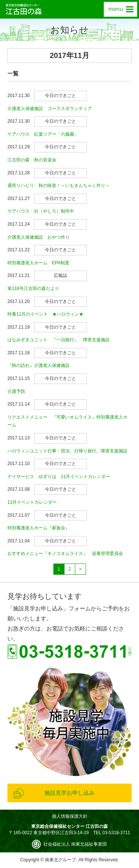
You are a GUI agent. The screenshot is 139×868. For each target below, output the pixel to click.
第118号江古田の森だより (33, 288)
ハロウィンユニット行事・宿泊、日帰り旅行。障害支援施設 (67, 451)
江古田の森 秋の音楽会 (32, 160)
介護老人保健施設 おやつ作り (39, 237)
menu (120, 9)
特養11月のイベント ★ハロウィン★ (45, 314)
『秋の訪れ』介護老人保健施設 (39, 365)
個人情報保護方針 (70, 816)
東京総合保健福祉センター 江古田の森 (24, 9)
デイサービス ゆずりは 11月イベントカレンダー (59, 477)
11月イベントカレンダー (32, 502)
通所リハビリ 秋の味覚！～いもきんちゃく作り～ (59, 185)
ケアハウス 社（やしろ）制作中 (41, 211)
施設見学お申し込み (69, 793)
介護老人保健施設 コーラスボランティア (50, 109)
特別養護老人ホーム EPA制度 (38, 263)
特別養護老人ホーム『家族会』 (39, 528)
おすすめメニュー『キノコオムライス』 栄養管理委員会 (65, 554)
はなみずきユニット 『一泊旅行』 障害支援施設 (59, 340)
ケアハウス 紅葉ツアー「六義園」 (43, 134)
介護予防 (16, 391)
